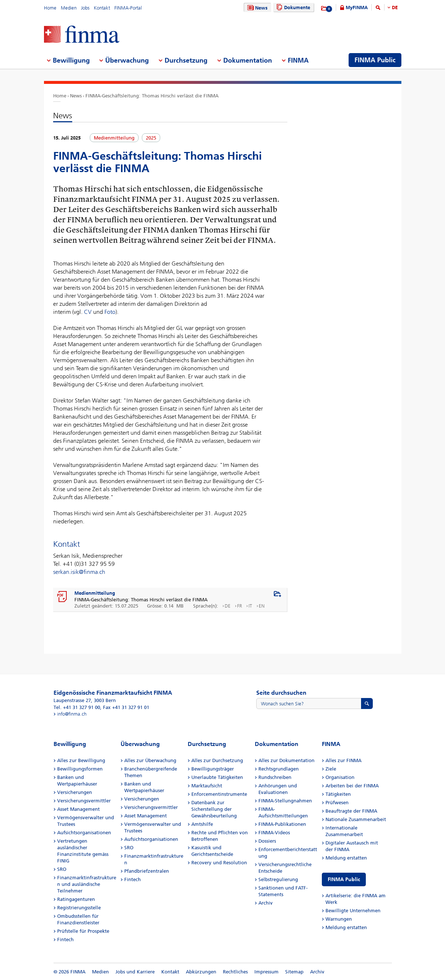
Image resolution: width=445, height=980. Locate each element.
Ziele (331, 769)
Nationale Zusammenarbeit (356, 819)
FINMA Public (344, 879)
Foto (110, 312)
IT (250, 606)
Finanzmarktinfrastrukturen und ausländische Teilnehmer (87, 884)
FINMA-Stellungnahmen (285, 801)
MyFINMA (357, 8)
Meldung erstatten (346, 858)
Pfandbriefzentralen (147, 871)
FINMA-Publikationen (282, 824)
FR (240, 606)
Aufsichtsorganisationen (84, 833)
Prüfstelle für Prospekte (83, 931)
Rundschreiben (275, 777)
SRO (62, 869)
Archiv (266, 903)
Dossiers (267, 841)
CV (88, 312)
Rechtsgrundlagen (279, 769)
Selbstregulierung (278, 879)
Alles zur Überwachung (150, 760)
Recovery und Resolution (219, 863)
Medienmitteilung (95, 593)
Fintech (65, 940)
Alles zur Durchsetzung (217, 760)
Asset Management (78, 809)
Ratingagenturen (76, 899)
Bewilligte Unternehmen (353, 911)
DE (395, 8)
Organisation (340, 777)
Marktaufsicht (207, 786)
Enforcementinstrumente (219, 794)
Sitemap (294, 972)
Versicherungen (75, 792)
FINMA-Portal (128, 8)
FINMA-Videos (274, 833)
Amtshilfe (202, 824)
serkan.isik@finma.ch (79, 572)
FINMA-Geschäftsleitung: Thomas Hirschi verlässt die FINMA (152, 96)
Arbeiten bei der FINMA (352, 786)
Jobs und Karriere (135, 972)
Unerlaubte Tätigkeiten (217, 777)
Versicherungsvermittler (84, 801)
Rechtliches (235, 972)
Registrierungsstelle (79, 908)
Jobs (85, 8)
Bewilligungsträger (213, 769)
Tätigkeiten (338, 794)
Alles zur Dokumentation (286, 760)
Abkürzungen (201, 972)
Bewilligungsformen (80, 769)
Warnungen (339, 919)
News (257, 8)
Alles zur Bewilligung (81, 760)
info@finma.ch (72, 714)
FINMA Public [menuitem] (375, 60)
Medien (69, 8)
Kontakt (102, 8)
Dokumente (292, 8)
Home (50, 8)
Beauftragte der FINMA (351, 811)
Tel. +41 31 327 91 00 (77, 707)
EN (262, 606)
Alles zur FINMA (343, 760)
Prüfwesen (337, 803)
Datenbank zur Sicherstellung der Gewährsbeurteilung (214, 809)
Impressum (266, 972)
